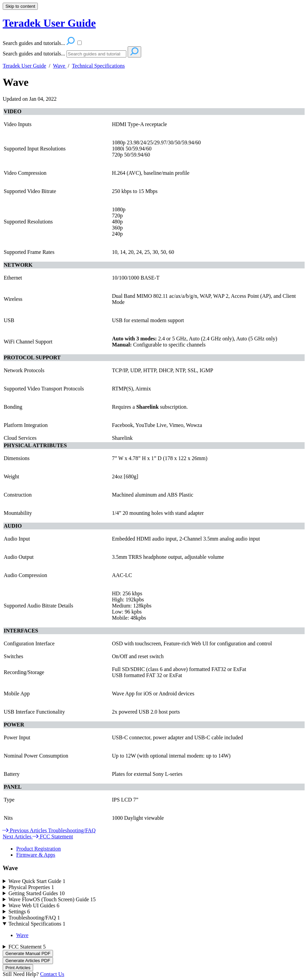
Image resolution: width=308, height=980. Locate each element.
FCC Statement (27, 947)
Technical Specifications (98, 66)
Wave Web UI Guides (34, 905)
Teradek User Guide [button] (49, 23)
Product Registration (38, 849)
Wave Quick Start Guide (37, 881)
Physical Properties (31, 887)
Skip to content (20, 6)
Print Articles (18, 968)
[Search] (96, 54)
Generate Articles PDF (28, 961)
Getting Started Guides (37, 893)
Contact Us (52, 974)
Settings (19, 912)
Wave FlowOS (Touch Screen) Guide (52, 899)
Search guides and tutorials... (34, 54)
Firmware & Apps (36, 855)
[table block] (154, 468)
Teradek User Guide (24, 66)
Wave (60, 66)
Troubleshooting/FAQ (34, 918)
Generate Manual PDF (28, 953)
